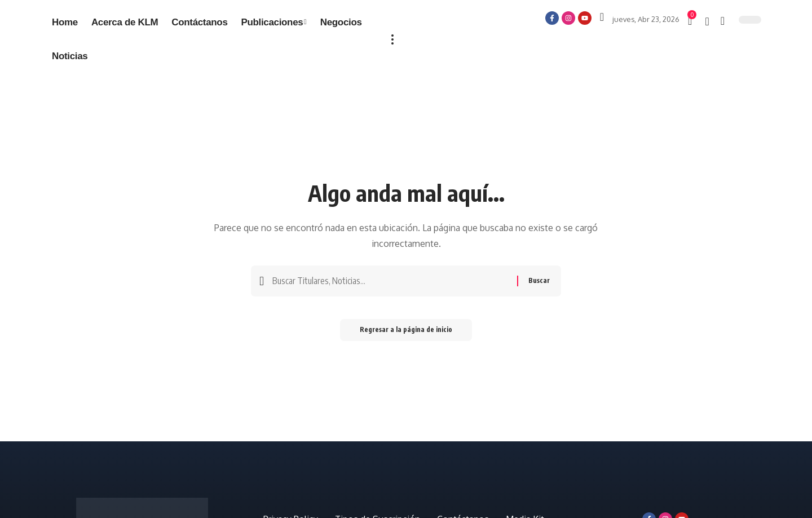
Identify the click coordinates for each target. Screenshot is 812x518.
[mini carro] (691, 21)
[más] (392, 39)
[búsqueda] (723, 21)
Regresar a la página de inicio (406, 333)
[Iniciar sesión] (602, 17)
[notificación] (707, 21)
